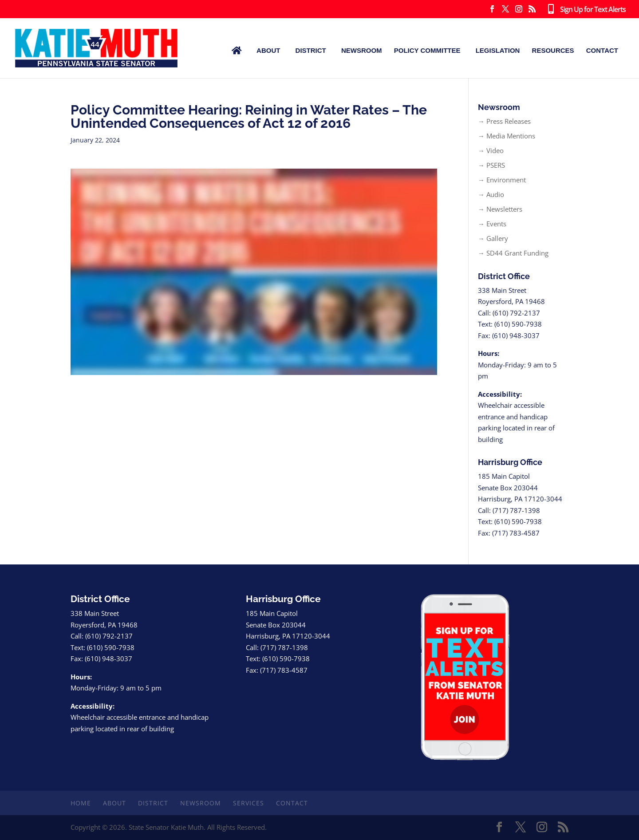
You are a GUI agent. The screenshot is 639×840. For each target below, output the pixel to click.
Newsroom (362, 50)
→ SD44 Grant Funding (513, 253)
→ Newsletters (500, 209)
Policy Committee (427, 50)
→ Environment (502, 180)
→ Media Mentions (507, 136)
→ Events (492, 224)
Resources (553, 50)
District (311, 50)
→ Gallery (493, 238)
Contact (602, 50)
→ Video (491, 150)
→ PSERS (491, 165)
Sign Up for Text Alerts (585, 10)
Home (81, 803)
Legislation (498, 50)
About (268, 50)
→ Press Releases (504, 121)
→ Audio (491, 194)
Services (248, 803)
